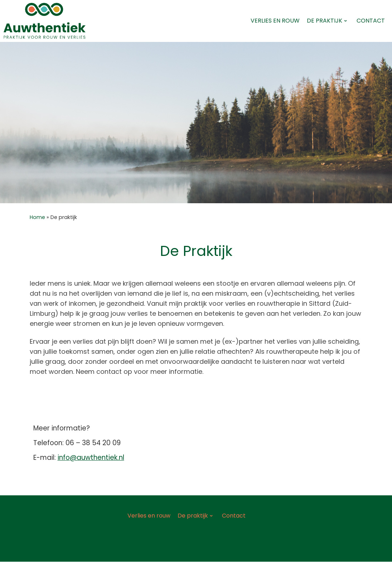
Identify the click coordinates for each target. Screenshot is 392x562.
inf (62, 458)
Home (37, 217)
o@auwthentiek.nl (95, 458)
